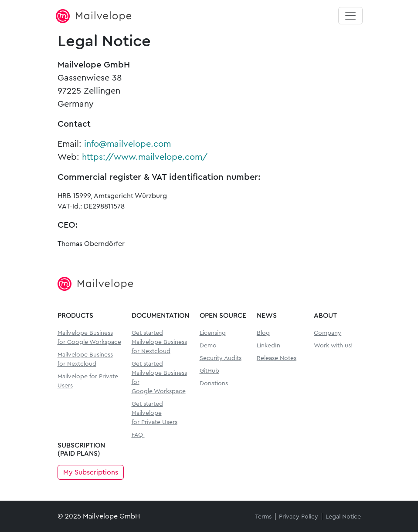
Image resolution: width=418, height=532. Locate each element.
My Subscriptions (91, 472)
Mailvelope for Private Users (88, 381)
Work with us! (333, 346)
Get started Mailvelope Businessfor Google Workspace (159, 378)
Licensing (213, 333)
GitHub (209, 371)
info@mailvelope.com (127, 144)
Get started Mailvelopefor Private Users (155, 413)
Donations (214, 384)
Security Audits (221, 358)
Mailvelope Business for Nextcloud (85, 359)
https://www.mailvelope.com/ (145, 157)
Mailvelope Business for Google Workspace (89, 338)
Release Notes (277, 358)
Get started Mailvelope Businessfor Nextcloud (159, 342)
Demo (208, 346)
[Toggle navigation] (350, 16)
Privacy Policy (299, 517)
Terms (263, 517)
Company (328, 333)
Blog (263, 333)
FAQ (137, 435)
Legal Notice (343, 517)
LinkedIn (268, 346)
